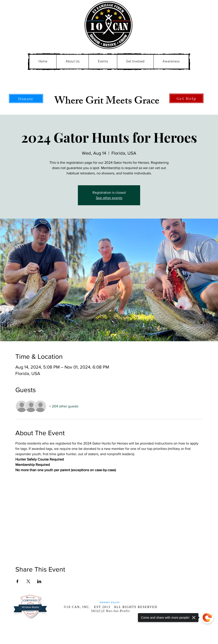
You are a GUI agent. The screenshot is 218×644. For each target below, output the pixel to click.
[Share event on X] (28, 581)
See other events (109, 198)
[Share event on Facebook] (17, 581)
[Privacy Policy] (110, 603)
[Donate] (26, 99)
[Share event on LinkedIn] (39, 581)
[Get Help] (186, 98)
